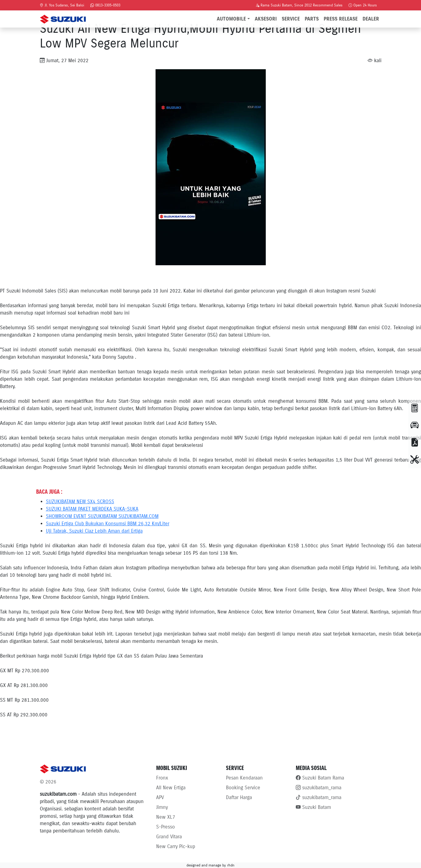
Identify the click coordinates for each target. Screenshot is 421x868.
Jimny (162, 807)
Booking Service (243, 788)
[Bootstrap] (94, 769)
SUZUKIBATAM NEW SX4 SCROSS (80, 502)
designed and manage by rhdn (210, 865)
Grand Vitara (169, 837)
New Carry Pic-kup (176, 846)
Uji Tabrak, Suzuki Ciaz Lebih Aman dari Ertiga (94, 531)
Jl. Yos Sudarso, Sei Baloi (62, 5)
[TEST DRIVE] (415, 425)
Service (291, 19)
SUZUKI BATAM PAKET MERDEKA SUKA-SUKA (92, 509)
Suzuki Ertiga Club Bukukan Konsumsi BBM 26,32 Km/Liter (108, 524)
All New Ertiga (171, 788)
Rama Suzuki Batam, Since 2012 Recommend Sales (299, 5)
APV (160, 797)
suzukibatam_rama (319, 788)
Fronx (162, 778)
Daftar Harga (239, 797)
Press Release (341, 19)
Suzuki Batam (313, 807)
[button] (415, 408)
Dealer (371, 19)
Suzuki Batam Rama (320, 778)
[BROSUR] (415, 443)
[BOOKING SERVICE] (415, 460)
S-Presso (165, 827)
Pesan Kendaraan (244, 778)
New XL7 (166, 817)
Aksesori (266, 19)
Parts (312, 19)
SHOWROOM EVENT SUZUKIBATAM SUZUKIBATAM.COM (102, 516)
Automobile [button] (231, 19)
